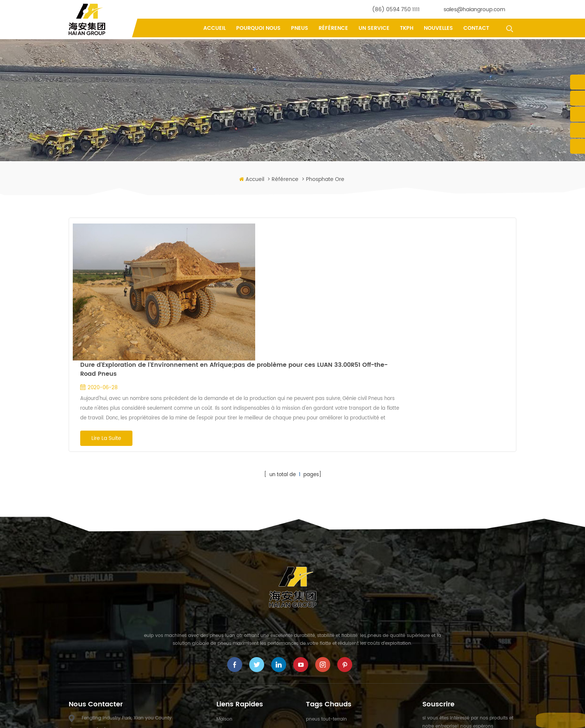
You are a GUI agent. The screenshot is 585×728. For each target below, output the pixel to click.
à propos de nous (236, 605)
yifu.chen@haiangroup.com (132, 619)
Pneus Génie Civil (325, 617)
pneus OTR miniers (327, 664)
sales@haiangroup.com (474, 10)
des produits (230, 594)
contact (476, 28)
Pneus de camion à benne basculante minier (356, 605)
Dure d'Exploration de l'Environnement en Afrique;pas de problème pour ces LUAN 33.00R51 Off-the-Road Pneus (344, 232)
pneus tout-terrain (326, 582)
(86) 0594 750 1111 (396, 10)
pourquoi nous (258, 28)
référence (333, 28)
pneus (300, 28)
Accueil (215, 28)
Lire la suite (216, 301)
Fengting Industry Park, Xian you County (127, 581)
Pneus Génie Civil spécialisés (338, 640)
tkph (407, 28)
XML (394, 717)
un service (374, 28)
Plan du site (371, 717)
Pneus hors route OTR (330, 594)
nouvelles (438, 28)
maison (224, 582)
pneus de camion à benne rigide (343, 652)
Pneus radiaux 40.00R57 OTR (338, 687)
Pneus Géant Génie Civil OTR (338, 629)
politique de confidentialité (246, 676)
